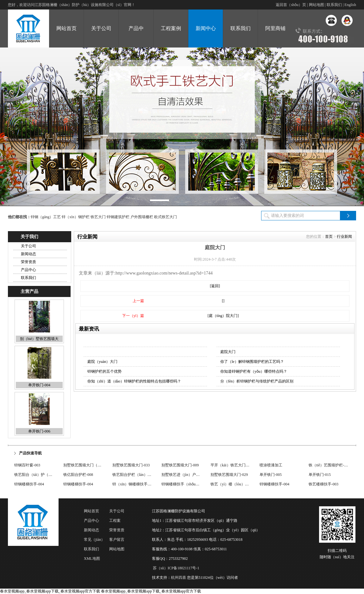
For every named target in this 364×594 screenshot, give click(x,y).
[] (223, 301)
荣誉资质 (28, 262)
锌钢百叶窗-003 (27, 465)
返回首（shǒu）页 (291, 5)
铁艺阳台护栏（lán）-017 (133, 475)
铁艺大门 (98, 217)
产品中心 (28, 270)
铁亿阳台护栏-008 (78, 475)
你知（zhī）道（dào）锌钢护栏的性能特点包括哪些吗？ (134, 381)
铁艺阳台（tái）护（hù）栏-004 (41, 475)
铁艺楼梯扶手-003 (323, 484)
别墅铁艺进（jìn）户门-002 (184, 475)
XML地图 (92, 559)
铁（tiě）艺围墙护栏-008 (329, 465)
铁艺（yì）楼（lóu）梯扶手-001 (237, 484)
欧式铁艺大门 (166, 217)
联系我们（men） (91, 550)
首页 (329, 237)
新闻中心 (206, 28)
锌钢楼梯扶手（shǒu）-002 (184, 484)
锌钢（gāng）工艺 (46, 217)
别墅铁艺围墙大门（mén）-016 (89, 465)
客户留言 (117, 540)
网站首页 (66, 28)
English (350, 5)
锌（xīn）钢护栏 (75, 217)
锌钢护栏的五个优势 (104, 371)
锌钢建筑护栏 (118, 217)
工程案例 (171, 28)
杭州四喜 (179, 578)
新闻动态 (28, 254)
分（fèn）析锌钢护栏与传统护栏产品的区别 (257, 381)
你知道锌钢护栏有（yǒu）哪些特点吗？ (254, 371)
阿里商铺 (275, 28)
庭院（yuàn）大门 (102, 362)
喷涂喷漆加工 (271, 465)
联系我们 (334, 5)
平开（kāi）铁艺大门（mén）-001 (238, 465)
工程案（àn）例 (117, 522)
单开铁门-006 (39, 431)
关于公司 (101, 28)
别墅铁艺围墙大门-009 (180, 465)
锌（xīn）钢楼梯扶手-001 (133, 484)
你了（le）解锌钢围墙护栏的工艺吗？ (252, 362)
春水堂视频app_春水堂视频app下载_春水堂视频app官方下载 (50, 591)
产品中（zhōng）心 (136, 37)
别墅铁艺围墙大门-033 (131, 465)
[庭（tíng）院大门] (223, 316)
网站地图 (317, 5)
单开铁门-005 (271, 475)
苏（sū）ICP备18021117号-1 (176, 568)
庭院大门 (228, 352)
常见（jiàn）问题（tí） (94, 541)
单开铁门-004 (39, 385)
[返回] (215, 286)
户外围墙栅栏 (142, 217)
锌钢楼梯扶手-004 (29, 484)
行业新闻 (344, 237)
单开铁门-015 (320, 475)
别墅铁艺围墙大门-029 (229, 475)
